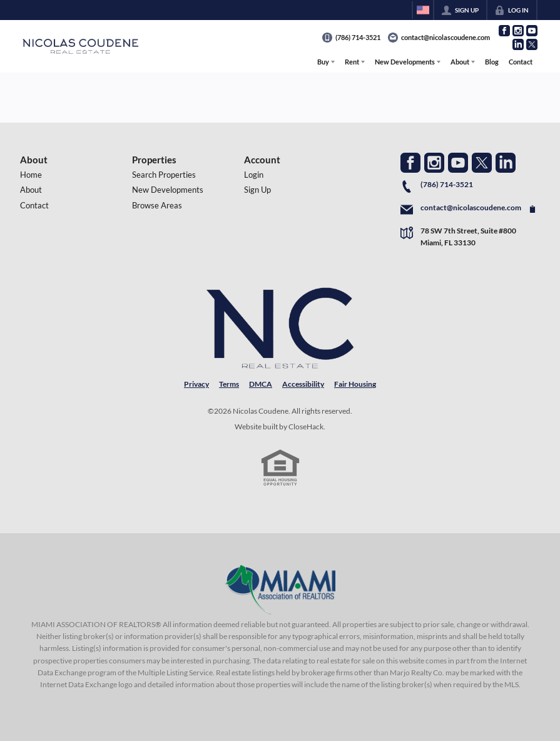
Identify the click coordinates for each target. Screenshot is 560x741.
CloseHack (306, 427)
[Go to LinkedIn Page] (518, 44)
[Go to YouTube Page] (532, 31)
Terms (229, 384)
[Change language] (423, 10)
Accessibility (303, 384)
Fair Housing (355, 384)
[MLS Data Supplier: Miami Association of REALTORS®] (280, 590)
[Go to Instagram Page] (518, 31)
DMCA (261, 384)
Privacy (196, 384)
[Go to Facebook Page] (504, 31)
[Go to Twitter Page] (532, 44)
